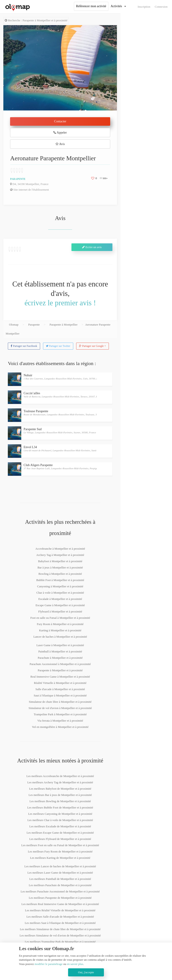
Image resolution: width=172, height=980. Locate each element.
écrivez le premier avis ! (60, 303)
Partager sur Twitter (58, 346)
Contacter (60, 121)
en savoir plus (75, 964)
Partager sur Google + (92, 346)
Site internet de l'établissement (29, 190)
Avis (60, 144)
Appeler (60, 133)
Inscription (144, 7)
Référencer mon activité (91, 6)
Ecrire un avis (92, 247)
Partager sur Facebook (24, 346)
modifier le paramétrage (48, 964)
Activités (116, 6)
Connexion (161, 7)
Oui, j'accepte (86, 972)
